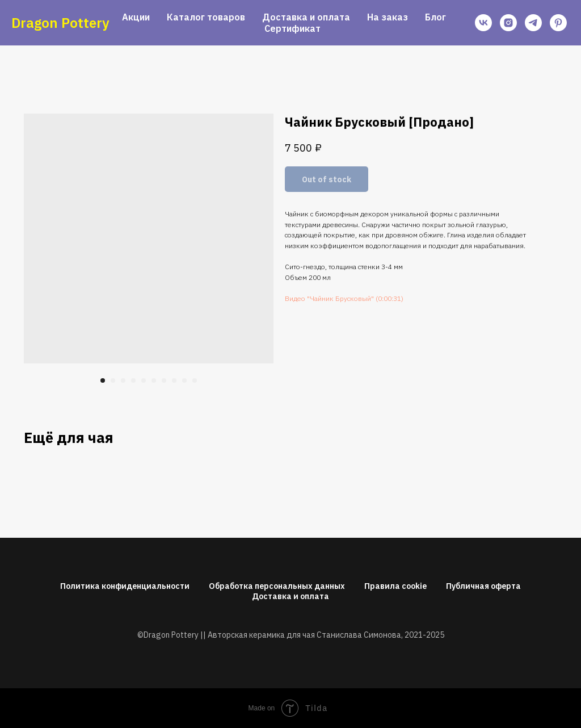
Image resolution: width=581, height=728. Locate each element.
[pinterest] (558, 23)
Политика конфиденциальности (125, 586)
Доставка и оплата (306, 17)
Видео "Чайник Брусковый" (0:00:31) (344, 298)
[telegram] (533, 23)
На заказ (388, 17)
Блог (435, 17)
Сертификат (292, 28)
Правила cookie (395, 586)
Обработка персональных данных (277, 586)
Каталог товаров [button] (206, 17)
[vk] (483, 23)
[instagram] (508, 23)
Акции (136, 17)
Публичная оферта (483, 586)
